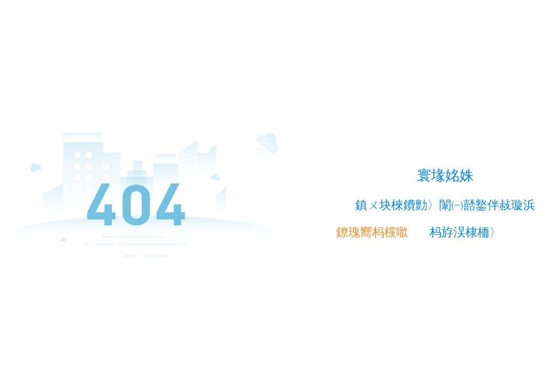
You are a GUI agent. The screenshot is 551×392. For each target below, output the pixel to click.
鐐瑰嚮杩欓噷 (372, 232)
